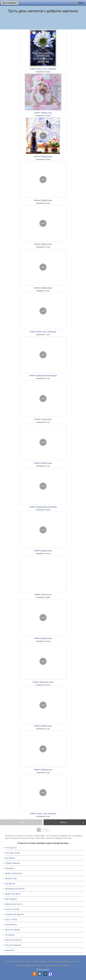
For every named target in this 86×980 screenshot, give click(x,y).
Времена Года (11, 878)
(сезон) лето (46, 419)
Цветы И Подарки (12, 930)
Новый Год (10, 950)
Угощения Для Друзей (14, 914)
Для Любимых (11, 899)
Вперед (63, 822)
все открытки (10, 3)
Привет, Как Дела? (13, 894)
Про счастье (46, 594)
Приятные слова (46, 682)
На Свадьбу (10, 935)
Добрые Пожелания (13, 873)
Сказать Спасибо (12, 909)
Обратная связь (40, 962)
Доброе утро (46, 113)
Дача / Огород (11, 919)
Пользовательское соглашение (57, 966)
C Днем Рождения (13, 863)
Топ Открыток (11, 848)
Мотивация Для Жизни (15, 889)
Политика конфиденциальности (29, 966)
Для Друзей (10, 884)
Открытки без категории (46, 375)
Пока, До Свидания (13, 945)
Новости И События (13, 940)
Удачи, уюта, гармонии (46, 69)
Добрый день (46, 156)
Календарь (10, 868)
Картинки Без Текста (14, 904)
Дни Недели (10, 858)
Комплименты (11, 925)
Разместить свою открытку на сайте (64, 962)
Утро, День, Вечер (12, 853)
